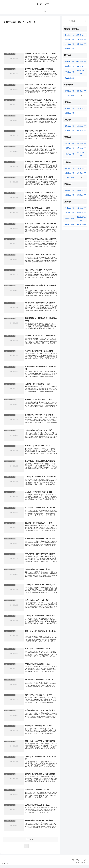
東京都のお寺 (81, 66)
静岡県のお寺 (69, 131)
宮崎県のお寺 (81, 213)
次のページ (30, 842)
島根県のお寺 (69, 173)
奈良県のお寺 (81, 148)
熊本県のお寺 (69, 224)
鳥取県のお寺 (69, 169)
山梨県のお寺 (69, 95)
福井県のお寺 (81, 109)
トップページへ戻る (68, 863)
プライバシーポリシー (81, 863)
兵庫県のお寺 (81, 144)
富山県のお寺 (69, 109)
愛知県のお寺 (81, 126)
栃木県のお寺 (69, 66)
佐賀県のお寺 (69, 213)
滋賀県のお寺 (69, 144)
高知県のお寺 (81, 195)
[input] (75, 21)
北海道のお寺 (69, 35)
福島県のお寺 (81, 44)
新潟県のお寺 (69, 91)
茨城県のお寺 (69, 62)
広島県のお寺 (81, 169)
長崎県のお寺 (69, 218)
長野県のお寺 (81, 91)
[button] (85, 21)
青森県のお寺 (69, 40)
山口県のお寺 (81, 173)
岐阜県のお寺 (69, 126)
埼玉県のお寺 (69, 78)
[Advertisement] (30, 37)
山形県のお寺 (81, 40)
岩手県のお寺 (69, 44)
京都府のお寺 (69, 148)
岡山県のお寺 (69, 177)
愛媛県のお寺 (81, 191)
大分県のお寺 (81, 208)
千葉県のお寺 (81, 62)
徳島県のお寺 (69, 191)
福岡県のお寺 (69, 208)
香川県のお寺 (69, 195)
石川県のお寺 (69, 113)
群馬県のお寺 (69, 72)
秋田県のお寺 (81, 35)
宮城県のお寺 (69, 49)
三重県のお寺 (81, 131)
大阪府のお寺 (69, 154)
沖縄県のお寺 (81, 224)
